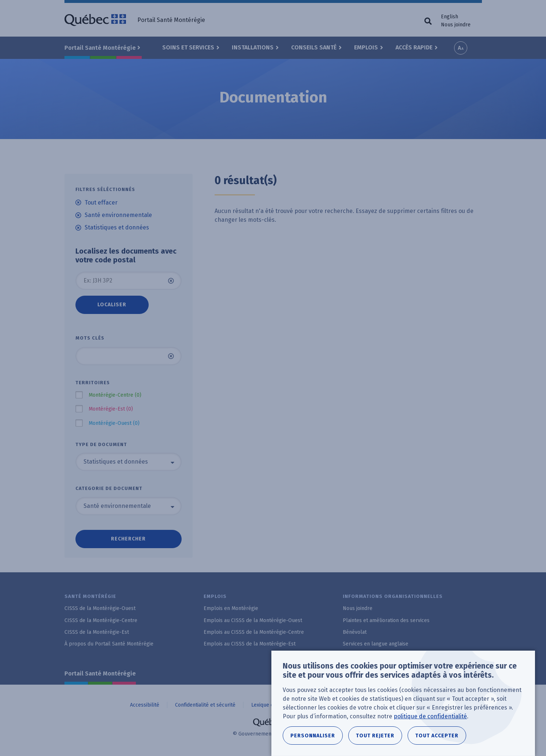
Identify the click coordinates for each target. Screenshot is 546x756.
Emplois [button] (366, 47)
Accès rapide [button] (414, 47)
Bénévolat (355, 632)
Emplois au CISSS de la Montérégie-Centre (254, 632)
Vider (171, 281)
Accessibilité (145, 705)
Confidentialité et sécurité (205, 705)
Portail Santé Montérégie (100, 673)
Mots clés (90, 338)
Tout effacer (101, 203)
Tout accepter (437, 736)
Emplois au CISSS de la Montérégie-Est (250, 644)
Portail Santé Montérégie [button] (100, 48)
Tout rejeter (375, 736)
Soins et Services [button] (188, 47)
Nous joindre (456, 25)
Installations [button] (253, 47)
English (450, 17)
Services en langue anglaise (376, 644)
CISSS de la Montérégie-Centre (101, 620)
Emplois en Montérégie (231, 608)
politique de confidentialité (430, 716)
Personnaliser (313, 736)
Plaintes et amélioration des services (386, 620)
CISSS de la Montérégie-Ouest (100, 608)
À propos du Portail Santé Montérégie (109, 644)
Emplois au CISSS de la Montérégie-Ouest (253, 620)
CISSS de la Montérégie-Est (97, 632)
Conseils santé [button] (314, 47)
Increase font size (461, 48)
